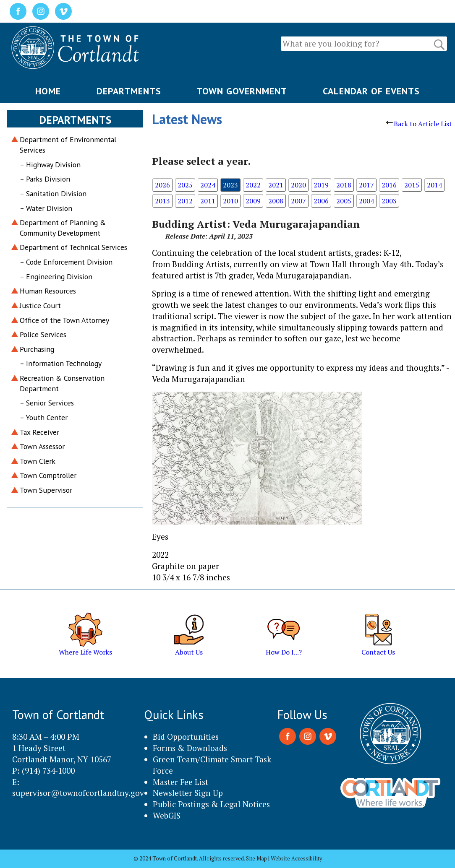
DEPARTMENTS (129, 91)
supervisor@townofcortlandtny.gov (78, 793)
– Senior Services (47, 403)
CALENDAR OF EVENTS (371, 91)
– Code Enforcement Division (66, 262)
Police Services (43, 334)
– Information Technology (61, 363)
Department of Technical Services (73, 247)
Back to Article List (419, 124)
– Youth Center (44, 417)
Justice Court (40, 305)
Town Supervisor (46, 490)
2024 (208, 185)
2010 (230, 201)
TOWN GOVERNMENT (242, 91)
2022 (253, 185)
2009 (253, 201)
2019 (321, 185)
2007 (298, 201)
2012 (185, 201)
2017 (366, 185)
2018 (344, 185)
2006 (321, 201)
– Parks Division (45, 179)
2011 (208, 201)
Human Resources (48, 291)
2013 (162, 201)
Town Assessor (42, 446)
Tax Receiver (39, 432)
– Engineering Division (56, 277)
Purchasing (37, 349)
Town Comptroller (48, 475)
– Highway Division (50, 165)
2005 (344, 201)
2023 (230, 185)
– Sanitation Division (53, 194)
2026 (162, 185)
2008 (276, 201)
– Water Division (46, 208)
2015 (412, 185)
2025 (185, 185)
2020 (298, 185)
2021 (276, 185)
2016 (389, 185)
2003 (389, 201)
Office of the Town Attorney (64, 320)
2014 (434, 185)
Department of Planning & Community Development (63, 228)
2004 (366, 201)
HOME (48, 91)
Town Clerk (38, 461)
